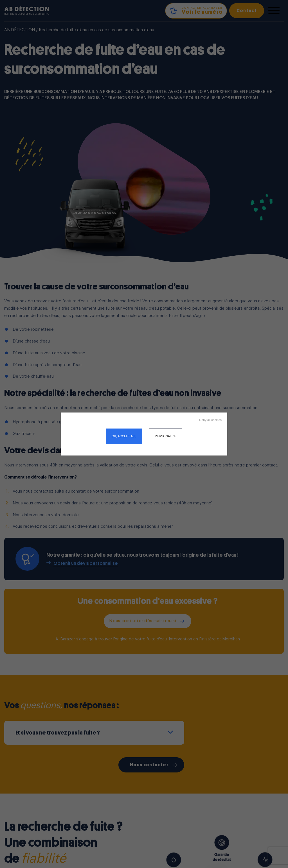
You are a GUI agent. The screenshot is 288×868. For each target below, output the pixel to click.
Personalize (166, 436)
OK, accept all (124, 436)
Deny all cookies (210, 420)
